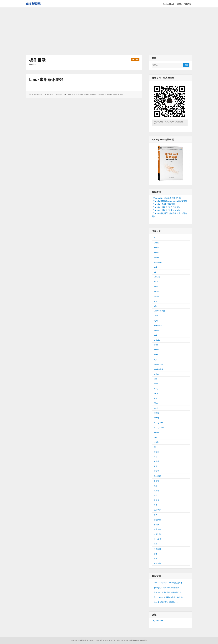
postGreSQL (159, 369)
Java (156, 287)
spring (156, 413)
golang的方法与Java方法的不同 (167, 588)
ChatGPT (158, 243)
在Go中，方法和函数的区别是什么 (168, 592)
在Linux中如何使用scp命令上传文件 (168, 597)
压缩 (74, 95)
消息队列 (157, 520)
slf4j (155, 398)
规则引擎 (157, 534)
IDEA (156, 282)
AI (155, 238)
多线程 (156, 481)
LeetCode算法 (159, 311)
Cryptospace (158, 621)
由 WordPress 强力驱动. (112, 640)
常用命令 (80, 95)
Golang (157, 277)
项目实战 (157, 563)
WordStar (125, 640)
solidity (157, 408)
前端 (156, 466)
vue (155, 437)
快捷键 (86, 95)
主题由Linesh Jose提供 (138, 640)
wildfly (156, 442)
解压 (122, 95)
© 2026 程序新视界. (79, 640)
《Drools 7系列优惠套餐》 (164, 204)
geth (156, 267)
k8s (155, 306)
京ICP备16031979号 (95, 640)
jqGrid (156, 296)
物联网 (156, 525)
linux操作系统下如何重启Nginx (166, 602)
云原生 (156, 452)
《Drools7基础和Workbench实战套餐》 (170, 201)
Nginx (156, 359)
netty (156, 355)
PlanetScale (159, 364)
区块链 (156, 471)
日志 (156, 505)
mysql (156, 345)
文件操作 (101, 95)
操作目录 (93, 95)
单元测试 (157, 476)
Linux (156, 316)
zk (155, 447)
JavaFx (157, 291)
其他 (156, 457)
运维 (60, 95)
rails (155, 379)
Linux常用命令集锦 (46, 80)
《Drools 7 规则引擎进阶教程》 (166, 210)
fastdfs (156, 257)
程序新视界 (33, 4)
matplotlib (158, 325)
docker (156, 248)
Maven (156, 330)
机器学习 (157, 510)
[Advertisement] (109, 32)
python (156, 374)
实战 (156, 486)
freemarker (158, 262)
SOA (156, 403)
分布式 (156, 461)
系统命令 (116, 95)
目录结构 (108, 95)
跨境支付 (157, 549)
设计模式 (157, 539)
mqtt (156, 335)
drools (156, 253)
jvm (155, 301)
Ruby (156, 389)
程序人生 (157, 529)
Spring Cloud (159, 427)
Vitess (156, 432)
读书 (156, 544)
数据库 (156, 500)
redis (156, 384)
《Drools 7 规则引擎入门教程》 (166, 207)
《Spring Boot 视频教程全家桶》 (167, 198)
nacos (156, 350)
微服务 (156, 491)
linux (69, 95)
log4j (156, 321)
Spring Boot (158, 423)
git (155, 272)
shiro (156, 393)
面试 (156, 559)
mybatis (157, 340)
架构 (156, 515)
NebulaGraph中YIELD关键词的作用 (168, 583)
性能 (156, 495)
